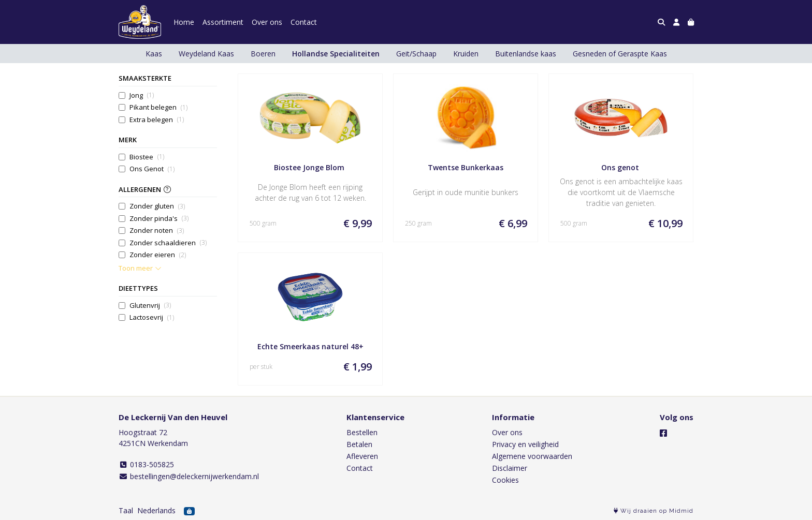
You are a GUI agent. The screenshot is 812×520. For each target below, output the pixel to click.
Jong (142, 95)
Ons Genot (152, 169)
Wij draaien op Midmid (654, 511)
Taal (126, 510)
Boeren (263, 54)
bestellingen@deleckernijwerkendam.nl (189, 476)
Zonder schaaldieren (168, 243)
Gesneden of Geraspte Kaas (620, 54)
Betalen (359, 444)
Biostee (147, 157)
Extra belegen (157, 120)
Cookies (505, 480)
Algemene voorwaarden (532, 456)
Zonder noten (157, 231)
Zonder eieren (158, 255)
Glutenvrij (150, 306)
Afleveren (362, 456)
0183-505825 (146, 464)
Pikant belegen (158, 107)
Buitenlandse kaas (526, 54)
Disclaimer (510, 468)
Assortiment (223, 22)
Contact (304, 22)
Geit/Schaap (416, 54)
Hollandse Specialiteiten (336, 54)
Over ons (267, 22)
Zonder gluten (157, 206)
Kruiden (466, 54)
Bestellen (362, 432)
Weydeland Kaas (206, 54)
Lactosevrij (152, 317)
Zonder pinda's (159, 219)
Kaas (154, 54)
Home (184, 22)
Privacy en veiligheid (525, 444)
